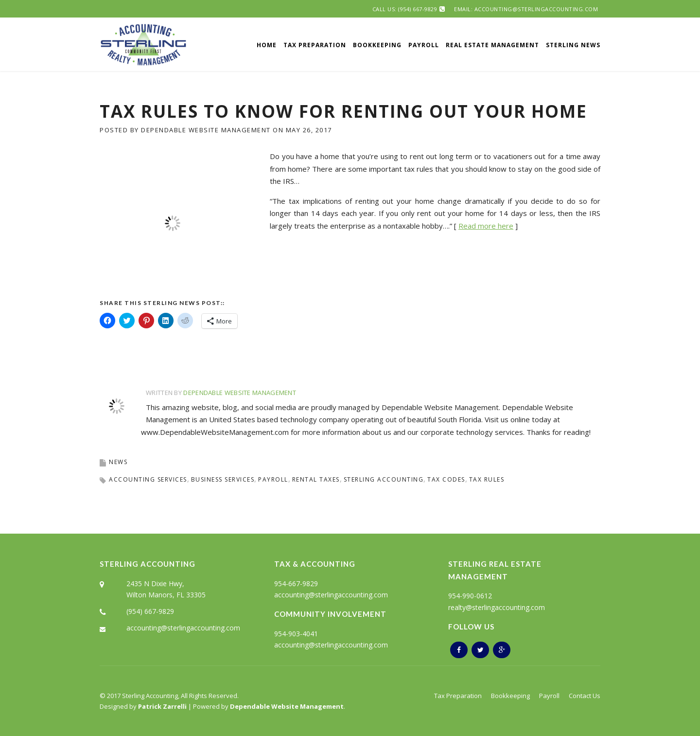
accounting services (148, 479)
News (118, 462)
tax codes (446, 479)
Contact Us (585, 696)
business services (223, 479)
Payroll (424, 45)
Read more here (486, 226)
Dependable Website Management (206, 130)
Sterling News (573, 45)
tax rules (487, 479)
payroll (273, 479)
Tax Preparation (315, 45)
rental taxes (316, 479)
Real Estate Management (492, 45)
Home (267, 45)
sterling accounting (384, 479)
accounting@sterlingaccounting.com (183, 628)
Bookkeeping (377, 45)
